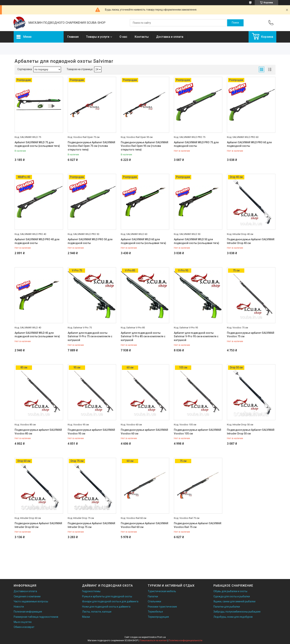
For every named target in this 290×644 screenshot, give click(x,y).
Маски (86, 617)
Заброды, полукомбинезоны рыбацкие (237, 612)
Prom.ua (161, 637)
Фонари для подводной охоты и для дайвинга (110, 601)
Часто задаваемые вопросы (31, 601)
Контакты (142, 37)
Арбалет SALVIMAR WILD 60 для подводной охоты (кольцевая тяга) (143, 241)
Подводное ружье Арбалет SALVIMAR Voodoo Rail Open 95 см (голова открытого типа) (145, 146)
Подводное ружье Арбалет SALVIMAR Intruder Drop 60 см (38, 525)
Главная (73, 37)
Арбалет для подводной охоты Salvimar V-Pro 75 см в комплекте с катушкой (90, 336)
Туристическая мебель (162, 591)
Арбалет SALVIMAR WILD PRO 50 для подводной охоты (90, 241)
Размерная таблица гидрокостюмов (36, 617)
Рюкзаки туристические (162, 607)
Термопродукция (158, 617)
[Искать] (235, 23)
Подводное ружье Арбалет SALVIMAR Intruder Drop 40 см (251, 241)
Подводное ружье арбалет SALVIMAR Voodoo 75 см (251, 335)
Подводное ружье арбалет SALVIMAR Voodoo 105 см (198, 432)
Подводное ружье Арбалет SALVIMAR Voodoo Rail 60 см (145, 525)
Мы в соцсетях (23, 622)
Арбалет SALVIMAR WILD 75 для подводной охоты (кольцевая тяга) (37, 144)
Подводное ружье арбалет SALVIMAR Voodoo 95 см (91, 432)
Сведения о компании (27, 596)
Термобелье (155, 612)
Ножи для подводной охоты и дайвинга (106, 607)
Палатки (153, 596)
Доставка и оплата (170, 37)
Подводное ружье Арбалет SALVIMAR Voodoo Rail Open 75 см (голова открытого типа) (91, 146)
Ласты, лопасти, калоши (97, 612)
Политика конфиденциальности (186, 640)
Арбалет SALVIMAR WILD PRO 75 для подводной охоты (196, 144)
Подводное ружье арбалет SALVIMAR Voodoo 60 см (144, 432)
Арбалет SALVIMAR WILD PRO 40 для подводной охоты (37, 241)
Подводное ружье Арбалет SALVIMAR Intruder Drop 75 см (91, 525)
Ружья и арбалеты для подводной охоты (107, 596)
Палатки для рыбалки (227, 607)
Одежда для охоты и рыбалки (232, 596)
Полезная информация (28, 612)
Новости (19, 607)
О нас (123, 37)
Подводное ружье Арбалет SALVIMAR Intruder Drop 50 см (251, 432)
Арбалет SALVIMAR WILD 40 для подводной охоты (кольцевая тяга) (37, 335)
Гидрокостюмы (91, 591)
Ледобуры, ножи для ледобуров (233, 617)
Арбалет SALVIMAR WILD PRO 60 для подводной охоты (249, 144)
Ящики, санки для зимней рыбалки (234, 601)
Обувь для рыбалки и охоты (230, 591)
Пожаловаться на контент (153, 640)
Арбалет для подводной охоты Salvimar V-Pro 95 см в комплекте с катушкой (196, 336)
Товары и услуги (98, 37)
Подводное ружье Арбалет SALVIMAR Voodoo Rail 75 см (198, 525)
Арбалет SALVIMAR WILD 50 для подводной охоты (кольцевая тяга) (197, 241)
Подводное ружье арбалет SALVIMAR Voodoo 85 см (38, 432)
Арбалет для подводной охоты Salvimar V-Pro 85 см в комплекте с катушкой (143, 336)
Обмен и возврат (24, 627)
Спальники (154, 601)
